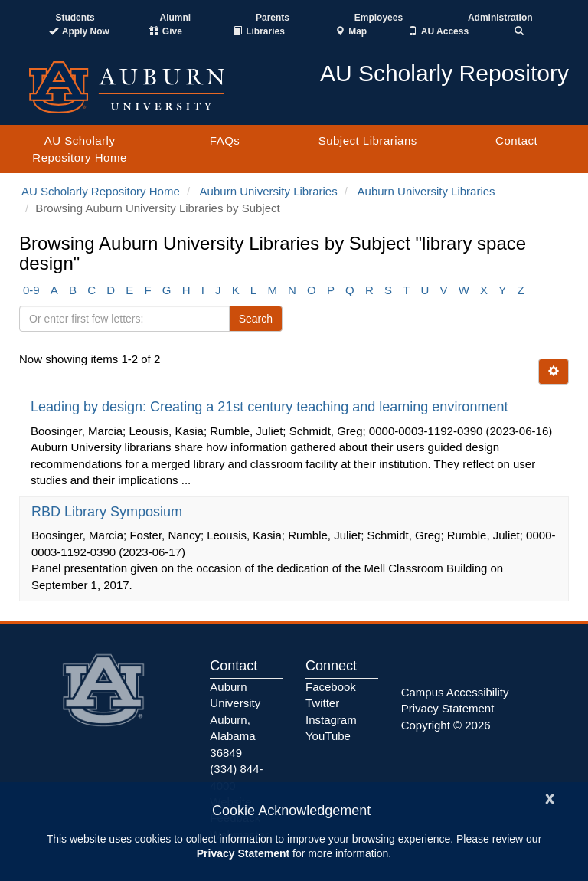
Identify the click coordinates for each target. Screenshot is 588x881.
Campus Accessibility (455, 692)
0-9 (31, 290)
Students (75, 18)
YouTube (328, 736)
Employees (379, 18)
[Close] (550, 797)
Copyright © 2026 (446, 725)
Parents (273, 18)
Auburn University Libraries (269, 191)
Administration (500, 18)
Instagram (331, 720)
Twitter (322, 703)
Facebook (331, 687)
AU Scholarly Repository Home (79, 149)
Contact (516, 141)
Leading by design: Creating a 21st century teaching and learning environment (271, 407)
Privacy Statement (243, 853)
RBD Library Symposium (109, 512)
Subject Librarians (368, 141)
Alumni (176, 18)
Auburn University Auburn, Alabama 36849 (235, 720)
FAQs (225, 141)
